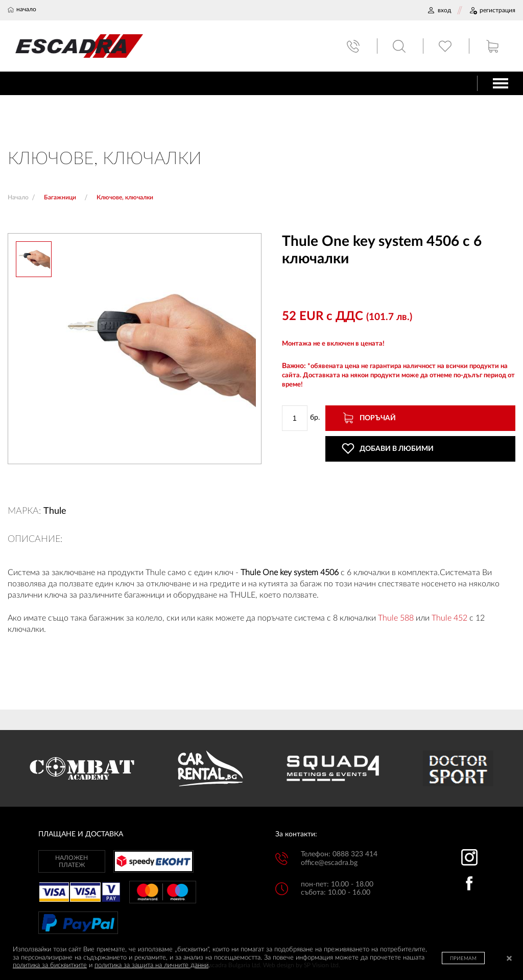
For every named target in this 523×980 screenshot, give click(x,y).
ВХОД (439, 10)
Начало (18, 197)
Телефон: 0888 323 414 (339, 854)
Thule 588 (396, 618)
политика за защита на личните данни (151, 965)
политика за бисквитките (50, 965)
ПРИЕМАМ (463, 959)
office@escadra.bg (329, 863)
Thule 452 (449, 618)
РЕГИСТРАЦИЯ (492, 10)
